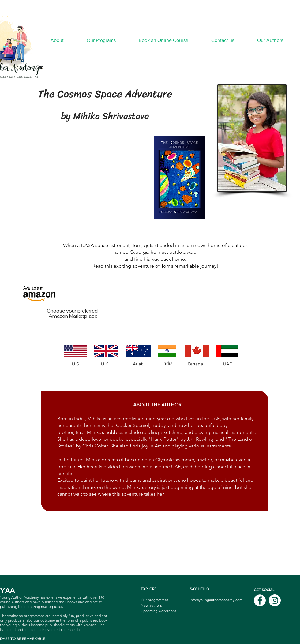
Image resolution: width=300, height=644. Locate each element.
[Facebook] (260, 600)
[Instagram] (275, 600)
